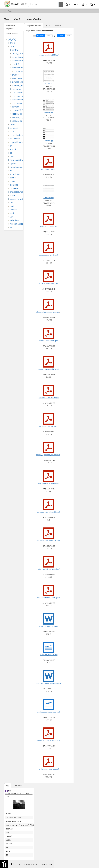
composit (14, 127)
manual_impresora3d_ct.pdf (49, 369)
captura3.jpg (49, 140)
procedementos (19, 96)
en (11, 145)
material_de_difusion (22, 85)
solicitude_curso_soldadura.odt (49, 711)
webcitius (14, 220)
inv (11, 170)
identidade (17, 78)
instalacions (17, 81)
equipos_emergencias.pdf (49, 254)
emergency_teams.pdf (49, 226)
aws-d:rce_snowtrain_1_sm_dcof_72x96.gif (19, 793)
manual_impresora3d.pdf (49, 340)
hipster (13, 163)
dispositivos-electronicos (21, 142)
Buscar (58, 25)
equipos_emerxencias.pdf (49, 283)
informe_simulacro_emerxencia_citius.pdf (52, 312)
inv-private (15, 174)
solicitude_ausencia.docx (49, 626)
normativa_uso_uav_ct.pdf (49, 397)
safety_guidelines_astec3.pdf (49, 569)
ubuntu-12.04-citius (21, 110)
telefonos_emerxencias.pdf (49, 769)
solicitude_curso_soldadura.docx (49, 683)
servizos (16, 106)
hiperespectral (16, 159)
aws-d (13, 42)
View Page (8, 11)
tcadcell (13, 209)
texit (12, 213)
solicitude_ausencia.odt (49, 654)
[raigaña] (12, 39)
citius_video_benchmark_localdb (20, 864)
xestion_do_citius (20, 120)
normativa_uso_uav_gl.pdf (49, 426)
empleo (15, 74)
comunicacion (18, 57)
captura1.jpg (49, 83)
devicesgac (15, 138)
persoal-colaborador (21, 92)
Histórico (18, 785)
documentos (18, 67)
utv (11, 216)
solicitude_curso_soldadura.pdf (49, 740)
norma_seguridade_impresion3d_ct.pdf (51, 483)
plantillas (14, 184)
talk (11, 202)
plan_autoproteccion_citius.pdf (49, 511)
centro (13, 46)
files (12, 156)
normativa (18, 71)
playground (15, 188)
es (11, 152)
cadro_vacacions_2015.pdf (49, 54)
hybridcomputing (18, 167)
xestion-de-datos (20, 113)
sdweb (13, 195)
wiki (11, 227)
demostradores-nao (19, 135)
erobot (13, 149)
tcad (12, 206)
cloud (12, 124)
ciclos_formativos (20, 53)
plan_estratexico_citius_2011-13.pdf (49, 540)
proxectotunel (16, 191)
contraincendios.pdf (49, 169)
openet (13, 177)
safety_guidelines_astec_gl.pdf (49, 597)
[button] (68, 4)
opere (12, 181)
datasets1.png (49, 197)
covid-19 (16, 64)
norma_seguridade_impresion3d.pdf (49, 454)
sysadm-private (17, 198)
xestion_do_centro (21, 117)
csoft (12, 131)
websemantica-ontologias (22, 223)
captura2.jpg (49, 112)
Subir (48, 25)
